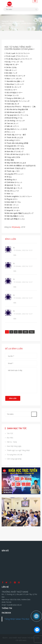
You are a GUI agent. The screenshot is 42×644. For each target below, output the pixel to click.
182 (25, 332)
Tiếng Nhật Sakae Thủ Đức (17, 619)
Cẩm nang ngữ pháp (13, 459)
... (20, 332)
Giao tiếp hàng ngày (13, 446)
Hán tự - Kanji (11, 442)
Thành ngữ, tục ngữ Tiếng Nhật (17, 450)
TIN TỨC (9, 433)
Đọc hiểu (9, 438)
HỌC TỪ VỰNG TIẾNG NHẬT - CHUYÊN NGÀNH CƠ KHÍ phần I (19, 25)
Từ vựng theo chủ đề (17, 21)
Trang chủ (5, 21)
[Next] (32, 332)
